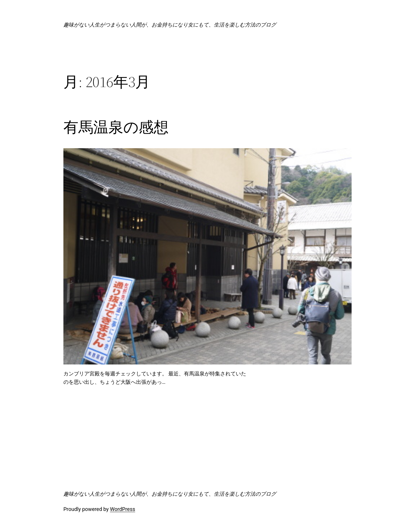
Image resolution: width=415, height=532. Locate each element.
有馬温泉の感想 (116, 127)
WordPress (123, 509)
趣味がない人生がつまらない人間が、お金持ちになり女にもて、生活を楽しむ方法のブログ (170, 25)
